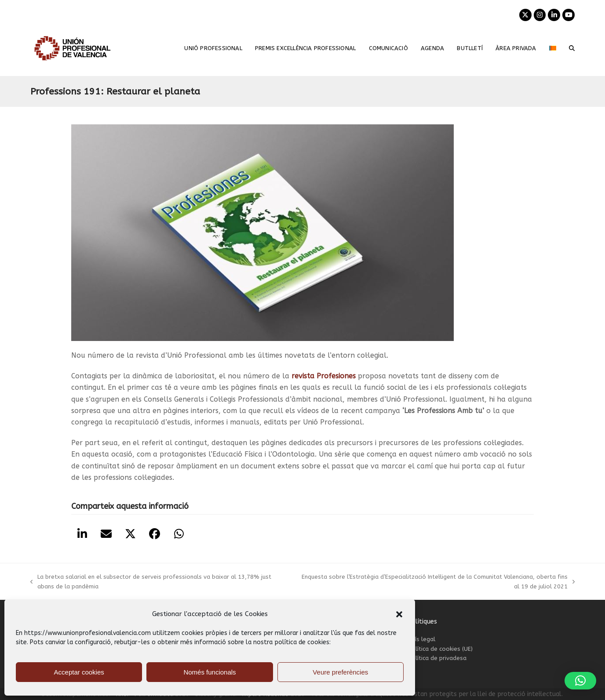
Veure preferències (340, 672)
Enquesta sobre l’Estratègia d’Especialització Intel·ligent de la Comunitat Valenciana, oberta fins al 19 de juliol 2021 (436, 582)
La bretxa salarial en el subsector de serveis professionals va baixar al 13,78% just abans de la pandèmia (151, 582)
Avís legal (422, 639)
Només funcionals (210, 672)
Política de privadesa (437, 658)
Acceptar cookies (79, 672)
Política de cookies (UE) (440, 649)
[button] (399, 614)
